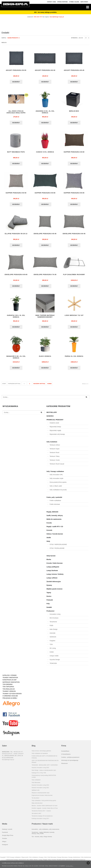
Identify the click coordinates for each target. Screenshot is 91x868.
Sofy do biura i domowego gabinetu (41, 752)
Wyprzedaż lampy (55, 428)
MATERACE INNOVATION (11, 684)
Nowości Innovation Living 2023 (40, 769)
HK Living (53, 650)
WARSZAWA (6, 753)
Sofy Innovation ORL (56, 476)
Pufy (48, 605)
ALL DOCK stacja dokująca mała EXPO (16, 112)
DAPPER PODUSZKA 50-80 (45, 194)
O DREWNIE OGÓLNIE (10, 697)
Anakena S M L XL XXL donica (45, 112)
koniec (50, 385)
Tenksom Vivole (55, 462)
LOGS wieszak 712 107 (74, 317)
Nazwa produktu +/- (14, 38)
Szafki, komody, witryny (55, 517)
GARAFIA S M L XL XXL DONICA (16, 317)
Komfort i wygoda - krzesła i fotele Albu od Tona (45, 810)
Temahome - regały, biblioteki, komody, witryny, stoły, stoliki (43, 835)
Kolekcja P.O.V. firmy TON (39, 774)
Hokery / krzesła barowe (55, 536)
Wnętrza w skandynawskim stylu (41, 794)
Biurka (49, 561)
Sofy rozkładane (36, 782)
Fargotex (52, 642)
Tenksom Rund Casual (57, 465)
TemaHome (53, 623)
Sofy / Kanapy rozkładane (55, 473)
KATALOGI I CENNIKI (10, 677)
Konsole (49, 532)
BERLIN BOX (74, 111)
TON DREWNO (8, 686)
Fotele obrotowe (55, 506)
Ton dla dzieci (35, 800)
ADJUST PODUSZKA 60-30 (45, 70)
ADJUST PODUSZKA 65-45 (74, 70)
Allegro (4, 843)
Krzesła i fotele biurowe (55, 565)
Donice (49, 598)
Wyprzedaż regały (55, 432)
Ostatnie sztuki (54, 424)
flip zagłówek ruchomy (74, 276)
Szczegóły (16, 82)
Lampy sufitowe (52, 579)
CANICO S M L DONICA (45, 152)
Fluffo (51, 627)
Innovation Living (55, 616)
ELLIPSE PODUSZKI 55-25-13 (16, 235)
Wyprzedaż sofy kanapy (57, 436)
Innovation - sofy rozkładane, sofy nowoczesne (45, 831)
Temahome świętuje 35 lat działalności (42, 818)
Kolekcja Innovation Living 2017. (40, 820)
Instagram (5, 846)
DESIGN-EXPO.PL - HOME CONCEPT (13, 755)
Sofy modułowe (52, 443)
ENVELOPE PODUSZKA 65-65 (16, 276)
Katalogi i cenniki (7, 831)
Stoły (48, 543)
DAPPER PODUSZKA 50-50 (16, 194)
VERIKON (53, 638)
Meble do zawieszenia (54, 521)
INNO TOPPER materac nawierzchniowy (45, 317)
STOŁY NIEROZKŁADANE (58, 546)
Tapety (49, 594)
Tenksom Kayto (55, 450)
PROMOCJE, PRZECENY (55, 421)
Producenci (50, 613)
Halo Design (54, 631)
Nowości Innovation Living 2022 (40, 787)
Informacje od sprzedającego (70, 762)
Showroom (65, 765)
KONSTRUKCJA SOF (10, 681)
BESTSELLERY (52, 414)
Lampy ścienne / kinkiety (55, 576)
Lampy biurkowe (52, 572)
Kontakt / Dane (52, 2)
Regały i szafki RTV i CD (55, 528)
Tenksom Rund (54, 454)
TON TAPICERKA (8, 688)
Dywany (49, 587)
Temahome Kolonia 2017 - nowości (41, 812)
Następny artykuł (39, 385)
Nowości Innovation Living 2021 (40, 789)
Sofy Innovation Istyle (56, 480)
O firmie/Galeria (66, 756)
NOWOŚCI (50, 418)
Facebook (5, 834)
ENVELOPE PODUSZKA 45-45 (45, 235)
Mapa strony (84, 2)
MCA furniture (54, 620)
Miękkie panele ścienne (54, 591)
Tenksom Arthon (55, 447)
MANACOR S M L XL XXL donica (16, 359)
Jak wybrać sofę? (36, 815)
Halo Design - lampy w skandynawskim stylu (44, 772)
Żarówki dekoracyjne (54, 583)
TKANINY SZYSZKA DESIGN (12, 695)
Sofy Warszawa (36, 784)
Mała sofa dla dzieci (37, 805)
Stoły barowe (51, 557)
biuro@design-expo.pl (57, 17)
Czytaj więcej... (70, 866)
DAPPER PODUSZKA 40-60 (74, 152)
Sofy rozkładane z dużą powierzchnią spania (44, 802)
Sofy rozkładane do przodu (58, 491)
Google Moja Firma (8, 837)
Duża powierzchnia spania (58, 484)
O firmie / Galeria (74, 2)
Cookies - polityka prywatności (70, 759)
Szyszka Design (55, 661)
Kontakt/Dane (65, 753)
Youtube (4, 840)
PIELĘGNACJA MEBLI (10, 700)
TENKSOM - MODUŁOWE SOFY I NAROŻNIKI (45, 767)
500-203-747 (38, 17)
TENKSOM (53, 665)
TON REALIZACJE (9, 691)
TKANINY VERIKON (9, 693)
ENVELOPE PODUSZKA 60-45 (74, 235)
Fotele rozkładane (55, 502)
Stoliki (49, 539)
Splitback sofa (35, 792)
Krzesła (49, 524)
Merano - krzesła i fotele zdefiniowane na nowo (44, 807)
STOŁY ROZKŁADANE (57, 550)
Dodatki (49, 609)
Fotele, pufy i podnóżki (54, 499)
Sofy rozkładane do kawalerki (40, 755)
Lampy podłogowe (53, 568)
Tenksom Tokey (55, 458)
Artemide (52, 635)
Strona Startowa (62, 2)
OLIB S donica (45, 358)
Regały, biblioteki (52, 513)
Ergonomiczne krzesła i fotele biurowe (42, 797)
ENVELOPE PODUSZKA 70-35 (45, 276)
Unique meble (54, 657)
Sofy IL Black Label (56, 488)
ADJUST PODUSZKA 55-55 (16, 70)
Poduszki (50, 602)
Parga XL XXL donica (74, 358)
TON (51, 646)
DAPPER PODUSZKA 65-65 (74, 194)
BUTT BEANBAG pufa (16, 152)
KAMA (52, 654)
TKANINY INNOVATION (10, 679)
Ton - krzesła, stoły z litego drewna (42, 838)
